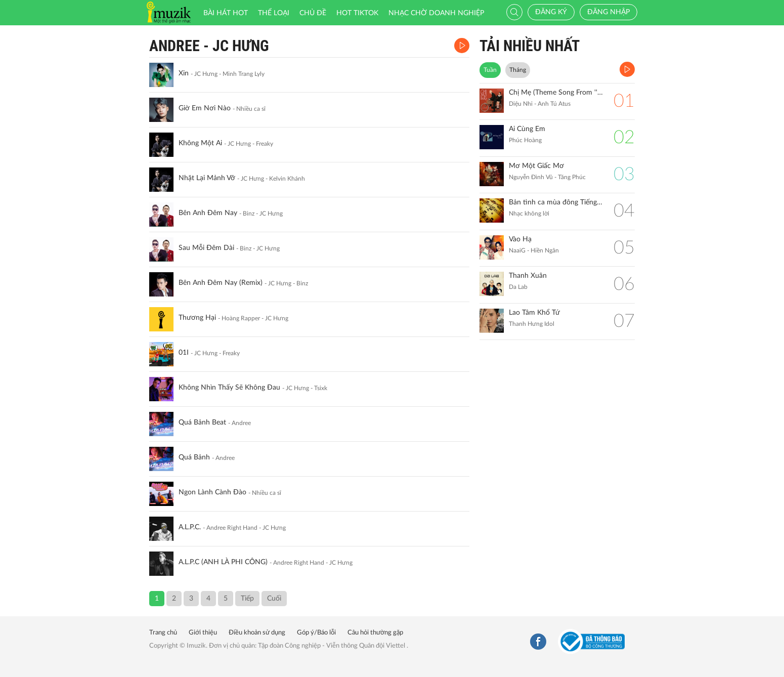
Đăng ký (551, 12)
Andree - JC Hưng (209, 46)
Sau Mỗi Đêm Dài (206, 248)
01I (184, 353)
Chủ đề (313, 13)
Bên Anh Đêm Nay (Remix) (221, 283)
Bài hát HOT (226, 13)
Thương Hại (197, 318)
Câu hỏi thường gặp (375, 633)
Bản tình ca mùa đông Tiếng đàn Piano (556, 202)
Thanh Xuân (528, 276)
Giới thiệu (203, 633)
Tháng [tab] (518, 70)
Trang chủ (163, 633)
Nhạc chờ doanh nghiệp (436, 13)
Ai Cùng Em (527, 129)
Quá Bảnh (194, 457)
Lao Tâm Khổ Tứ (534, 313)
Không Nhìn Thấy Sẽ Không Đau (229, 388)
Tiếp (247, 599)
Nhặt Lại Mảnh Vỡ (207, 178)
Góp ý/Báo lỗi (316, 633)
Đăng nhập (608, 12)
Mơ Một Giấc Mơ (536, 166)
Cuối (274, 599)
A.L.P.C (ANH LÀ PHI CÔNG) (223, 562)
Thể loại (274, 13)
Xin (184, 73)
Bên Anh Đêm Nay (208, 213)
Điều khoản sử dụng (257, 633)
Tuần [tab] (490, 70)
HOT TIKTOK (357, 13)
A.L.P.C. (190, 527)
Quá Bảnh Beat (202, 422)
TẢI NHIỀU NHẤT (530, 46)
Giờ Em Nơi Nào (205, 108)
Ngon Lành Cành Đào (212, 492)
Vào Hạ (520, 239)
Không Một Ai (200, 143)
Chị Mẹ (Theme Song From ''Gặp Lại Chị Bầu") (556, 93)
